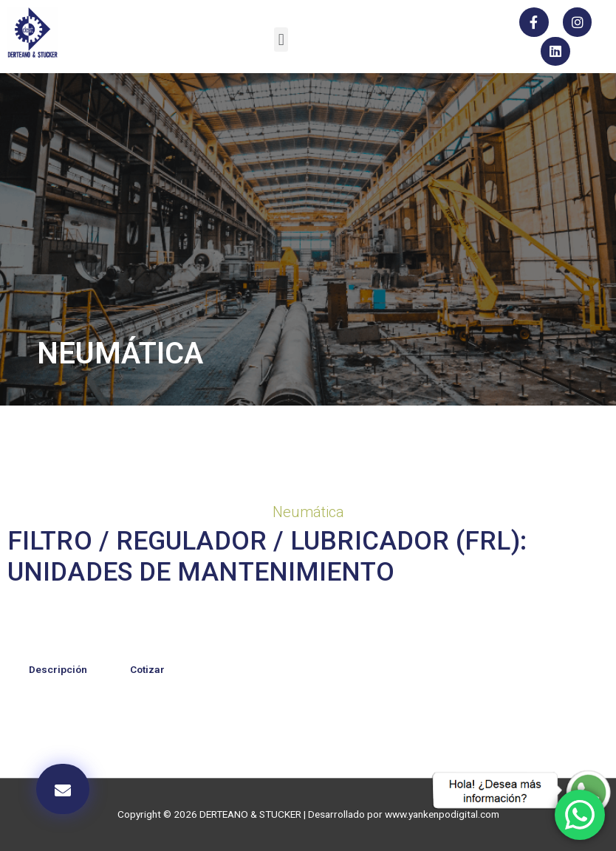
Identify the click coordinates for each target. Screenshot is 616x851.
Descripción (58, 669)
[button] (281, 40)
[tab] (58, 670)
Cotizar (147, 669)
